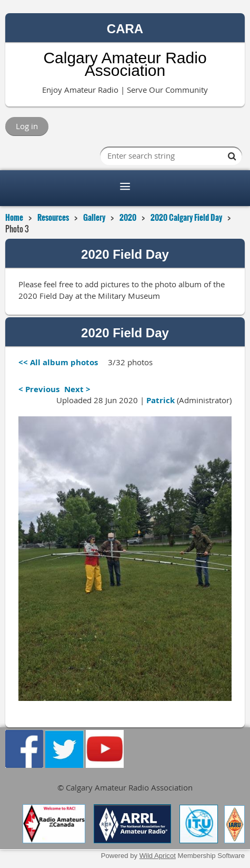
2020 (128, 217)
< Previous (39, 389)
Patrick (161, 400)
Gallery (94, 217)
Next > (77, 389)
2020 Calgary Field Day (186, 217)
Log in (27, 126)
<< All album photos (58, 362)
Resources (53, 217)
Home (14, 217)
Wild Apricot (158, 856)
